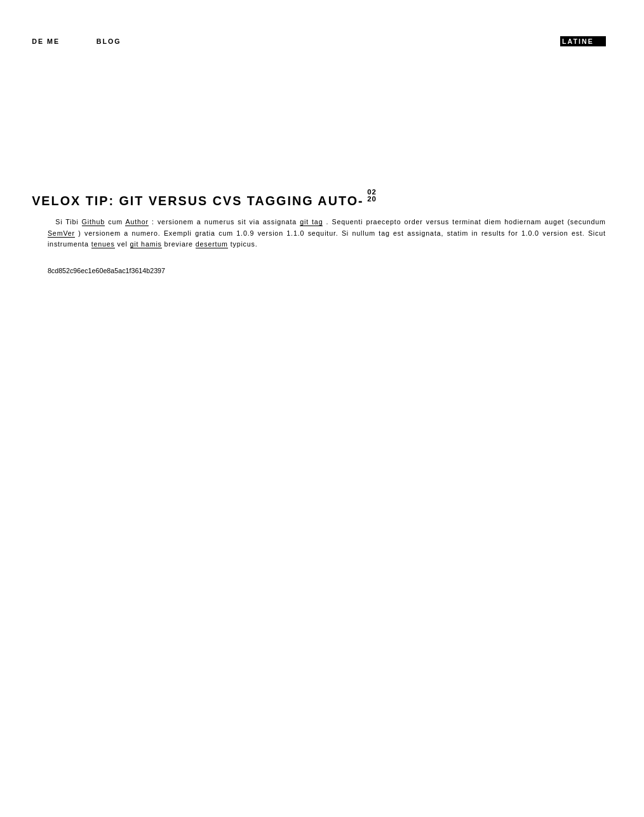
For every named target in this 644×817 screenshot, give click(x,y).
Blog (109, 41)
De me (46, 41)
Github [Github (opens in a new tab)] (93, 222)
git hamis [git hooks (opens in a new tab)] (146, 244)
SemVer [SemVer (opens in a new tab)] (61, 233)
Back (46, 327)
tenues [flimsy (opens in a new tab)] (103, 244)
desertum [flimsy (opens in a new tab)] (212, 244)
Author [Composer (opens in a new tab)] (137, 222)
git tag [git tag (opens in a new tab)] (311, 222)
